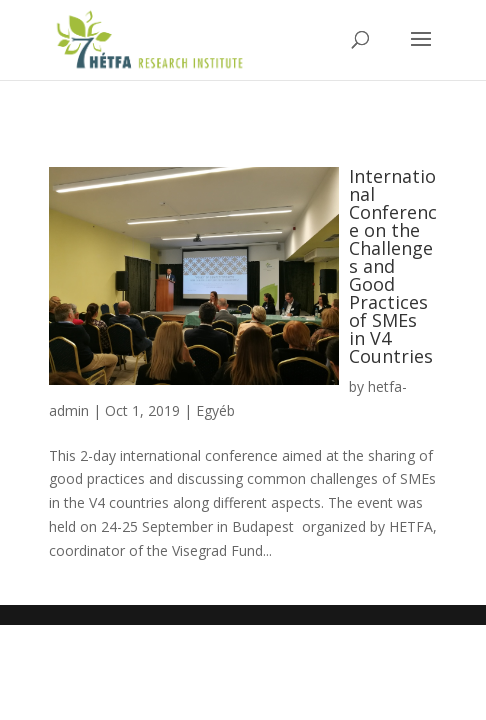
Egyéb (215, 410)
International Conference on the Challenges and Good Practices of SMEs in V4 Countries (393, 266)
